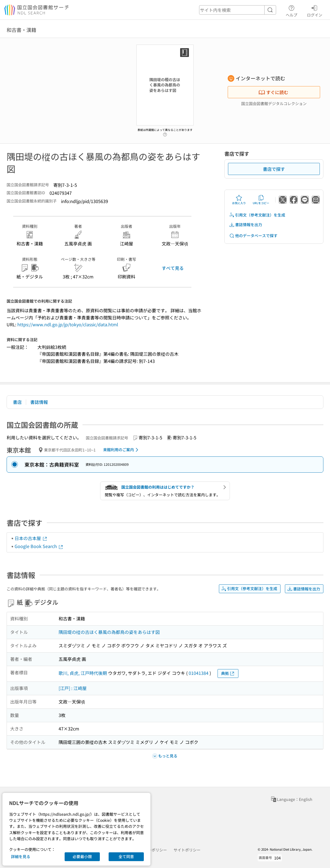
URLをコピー (261, 200)
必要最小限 (82, 856)
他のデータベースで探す (253, 236)
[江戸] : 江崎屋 (73, 688)
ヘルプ (291, 10)
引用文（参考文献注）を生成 (257, 215)
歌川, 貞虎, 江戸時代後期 (83, 673)
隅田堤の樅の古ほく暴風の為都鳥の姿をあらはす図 (109, 632)
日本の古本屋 (31, 538)
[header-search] (238, 10)
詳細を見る (21, 856)
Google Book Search (39, 546)
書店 (17, 402)
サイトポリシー (187, 850)
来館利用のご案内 (122, 450)
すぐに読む (273, 92)
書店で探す (274, 169)
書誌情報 (39, 402)
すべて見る (173, 268)
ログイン (315, 10)
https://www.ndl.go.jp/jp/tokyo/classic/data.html (68, 324)
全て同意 (126, 856)
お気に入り (239, 200)
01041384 (199, 673)
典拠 (228, 673)
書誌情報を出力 (246, 225)
